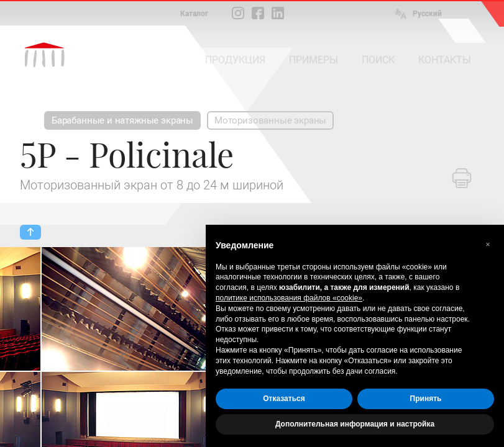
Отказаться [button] (284, 399)
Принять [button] (426, 399)
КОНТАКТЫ (445, 60)
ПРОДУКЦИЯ (235, 60)
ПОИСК (378, 60)
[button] (488, 245)
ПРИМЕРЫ (314, 60)
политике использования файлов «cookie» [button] (289, 298)
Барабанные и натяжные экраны (122, 120)
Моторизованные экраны (270, 120)
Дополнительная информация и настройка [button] (355, 424)
